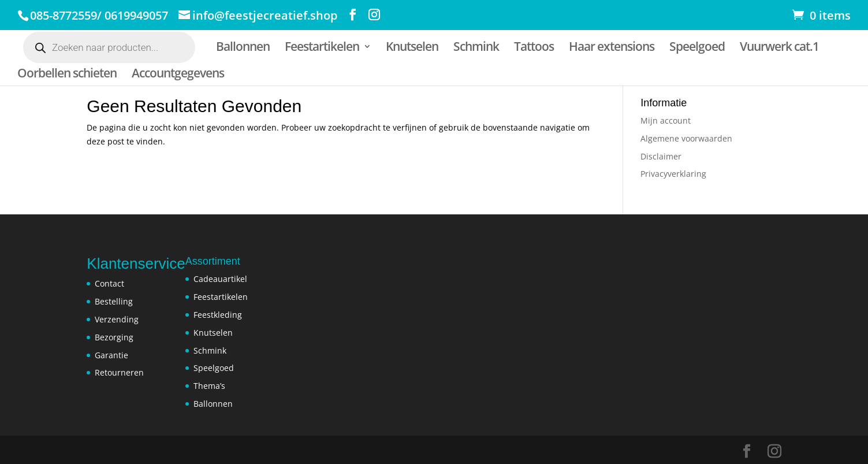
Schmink (476, 48)
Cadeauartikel (220, 279)
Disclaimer (661, 156)
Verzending (117, 319)
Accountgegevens (178, 75)
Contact (109, 283)
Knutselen (412, 48)
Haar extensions (612, 48)
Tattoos (534, 48)
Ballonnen (243, 48)
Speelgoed (697, 48)
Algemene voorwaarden (686, 138)
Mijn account (666, 120)
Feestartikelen (322, 48)
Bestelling (114, 301)
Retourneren (119, 372)
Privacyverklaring (673, 174)
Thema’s (209, 386)
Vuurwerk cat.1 (779, 48)
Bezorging (114, 337)
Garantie (111, 355)
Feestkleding (218, 315)
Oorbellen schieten (67, 75)
